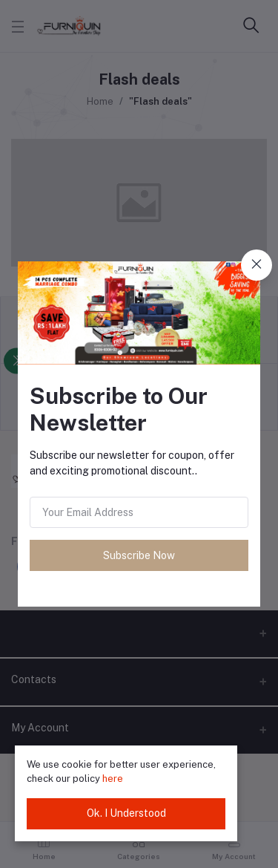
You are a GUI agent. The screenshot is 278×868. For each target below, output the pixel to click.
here (113, 779)
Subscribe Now (139, 555)
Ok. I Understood (126, 813)
